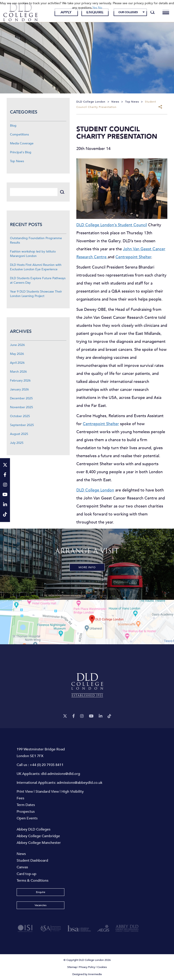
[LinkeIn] (101, 716)
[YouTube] (91, 716)
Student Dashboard (32, 861)
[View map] (87, 622)
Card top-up (27, 874)
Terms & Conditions (33, 881)
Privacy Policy (87, 967)
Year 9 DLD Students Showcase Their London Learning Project (36, 294)
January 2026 (19, 389)
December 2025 (21, 398)
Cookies (102, 967)
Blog (13, 126)
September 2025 (22, 425)
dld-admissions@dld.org (61, 774)
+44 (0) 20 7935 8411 (47, 765)
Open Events (27, 818)
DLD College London (95, 490)
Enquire (95, 12)
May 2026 (17, 354)
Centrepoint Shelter (133, 257)
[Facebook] (74, 716)
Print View (25, 792)
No (100, 8)
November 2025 (22, 407)
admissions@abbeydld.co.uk (80, 783)
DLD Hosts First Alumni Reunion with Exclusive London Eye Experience (36, 267)
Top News (17, 161)
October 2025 (20, 416)
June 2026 (17, 345)
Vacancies (41, 905)
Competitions (19, 134)
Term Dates (26, 805)
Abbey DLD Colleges (34, 829)
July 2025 (17, 443)
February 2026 (20, 381)
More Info (87, 567)
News (21, 854)
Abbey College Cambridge (38, 836)
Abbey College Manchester (39, 843)
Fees (20, 798)
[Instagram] (82, 716)
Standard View (47, 792)
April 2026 (17, 363)
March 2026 (18, 372)
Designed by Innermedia (87, 974)
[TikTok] (109, 716)
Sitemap (72, 967)
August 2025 (19, 434)
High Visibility (73, 792)
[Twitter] (65, 716)
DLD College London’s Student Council (112, 225)
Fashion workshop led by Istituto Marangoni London (33, 254)
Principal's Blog (21, 152)
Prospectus (26, 812)
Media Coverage (22, 143)
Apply (66, 12)
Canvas (22, 867)
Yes (95, 8)
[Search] (153, 12)
